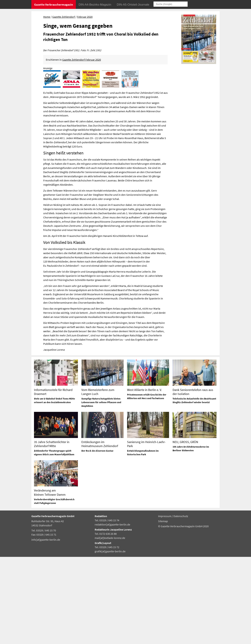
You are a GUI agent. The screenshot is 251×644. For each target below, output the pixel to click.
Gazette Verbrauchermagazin (54, 5)
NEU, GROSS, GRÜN (185, 529)
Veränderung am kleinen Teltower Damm (50, 580)
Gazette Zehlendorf (64, 17)
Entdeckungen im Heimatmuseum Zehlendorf (100, 531)
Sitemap (163, 608)
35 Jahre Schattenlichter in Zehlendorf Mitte (52, 531)
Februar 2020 (85, 17)
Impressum (165, 603)
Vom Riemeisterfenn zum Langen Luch (98, 479)
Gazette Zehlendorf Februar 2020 (82, 147)
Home (47, 17)
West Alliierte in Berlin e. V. (144, 477)
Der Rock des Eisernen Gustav (97, 538)
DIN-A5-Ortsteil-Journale (133, 5)
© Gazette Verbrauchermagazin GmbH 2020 (183, 613)
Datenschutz (181, 603)
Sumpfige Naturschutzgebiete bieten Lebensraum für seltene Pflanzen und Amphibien (101, 489)
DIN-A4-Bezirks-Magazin (95, 5)
